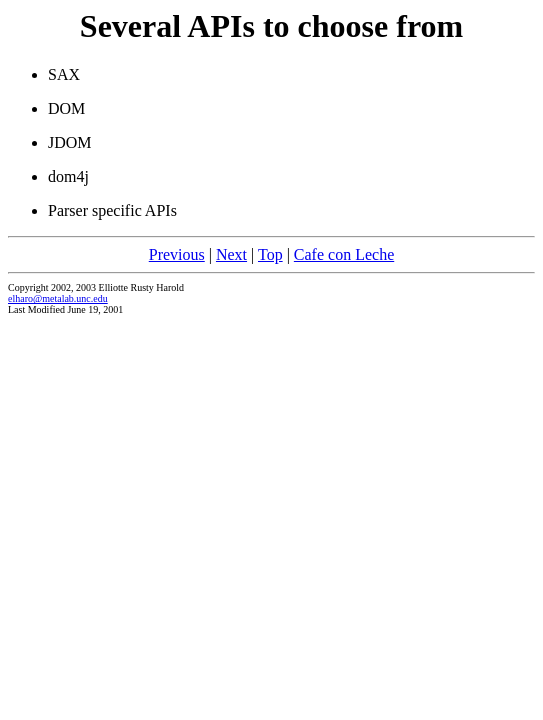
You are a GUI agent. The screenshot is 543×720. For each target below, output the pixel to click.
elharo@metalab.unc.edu (58, 298)
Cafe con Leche (344, 254)
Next (231, 254)
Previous (177, 254)
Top (270, 254)
